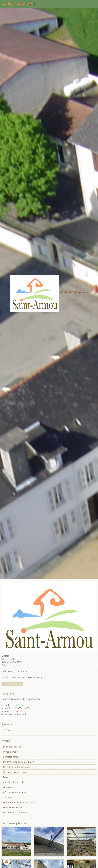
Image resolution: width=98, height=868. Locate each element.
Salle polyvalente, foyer (15, 772)
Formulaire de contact (12, 684)
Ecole (6, 777)
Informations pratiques (14, 792)
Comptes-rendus (11, 757)
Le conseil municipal (13, 747)
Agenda (7, 730)
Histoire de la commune (15, 813)
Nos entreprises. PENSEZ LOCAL (19, 802)
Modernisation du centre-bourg (19, 762)
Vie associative (10, 787)
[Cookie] (7, 862)
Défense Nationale (12, 807)
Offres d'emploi (11, 752)
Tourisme (8, 797)
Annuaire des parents (14, 782)
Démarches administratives (17, 767)
